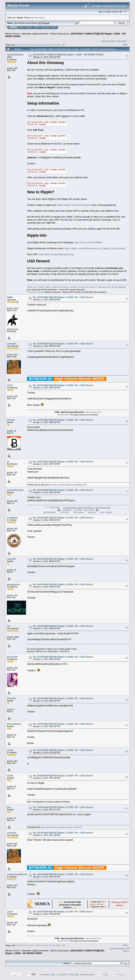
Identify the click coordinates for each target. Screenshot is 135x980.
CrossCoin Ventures (36, 292)
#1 (127, 56)
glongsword (13, 584)
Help (21, 27)
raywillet (11, 559)
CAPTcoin (64, 415)
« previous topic (108, 41)
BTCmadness (14, 724)
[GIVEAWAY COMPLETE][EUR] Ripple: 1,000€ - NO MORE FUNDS (68, 55)
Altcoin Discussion (60, 34)
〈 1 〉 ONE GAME (78, 507)
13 (39, 45)
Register (45, 27)
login (33, 17)
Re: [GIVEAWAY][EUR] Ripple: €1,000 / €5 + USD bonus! (63, 297)
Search (29, 27)
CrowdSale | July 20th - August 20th (78, 510)
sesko (10, 750)
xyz (9, 626)
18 (53, 45)
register (41, 17)
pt (8, 462)
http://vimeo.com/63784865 (88, 242)
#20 (127, 913)
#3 (127, 345)
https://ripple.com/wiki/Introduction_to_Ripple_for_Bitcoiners (95, 248)
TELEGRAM (78, 512)
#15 (127, 752)
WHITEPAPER (50, 512)
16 (47, 45)
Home (13, 27)
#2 (127, 299)
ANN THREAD (106, 512)
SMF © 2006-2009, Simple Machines (79, 975)
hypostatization (15, 55)
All (64, 45)
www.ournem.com (93, 412)
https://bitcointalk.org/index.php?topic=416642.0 (62, 827)
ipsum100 (12, 657)
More (54, 27)
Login (37, 27)
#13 (127, 700)
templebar (12, 518)
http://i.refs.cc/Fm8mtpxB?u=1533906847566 (67, 485)
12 (36, 45)
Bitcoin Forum (12, 34)
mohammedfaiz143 (17, 874)
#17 (127, 808)
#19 (127, 876)
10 (30, 45)
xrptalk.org (31, 287)
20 (59, 45)
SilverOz (11, 698)
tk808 (10, 297)
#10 (127, 586)
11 (33, 45)
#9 (127, 560)
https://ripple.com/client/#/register (74, 205)
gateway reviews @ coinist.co (84, 287)
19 (56, 45)
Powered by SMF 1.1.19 (51, 975)
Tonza (10, 776)
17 (50, 45)
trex (9, 807)
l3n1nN (11, 420)
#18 (127, 834)
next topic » (123, 41)
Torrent (46, 23)
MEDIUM (92, 512)
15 (44, 45)
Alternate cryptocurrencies (35, 34)
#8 (127, 519)
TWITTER (64, 512)
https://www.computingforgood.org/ (56, 254)
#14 (127, 725)
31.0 (40, 23)
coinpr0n (12, 344)
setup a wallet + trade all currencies (53, 287)
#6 (127, 463)
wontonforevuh (15, 490)
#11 (127, 628)
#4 (127, 387)
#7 (127, 491)
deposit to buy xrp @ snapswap (112, 287)
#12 (127, 658)
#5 (127, 421)
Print (125, 44)
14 (41, 45)
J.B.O (10, 385)
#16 (127, 777)
